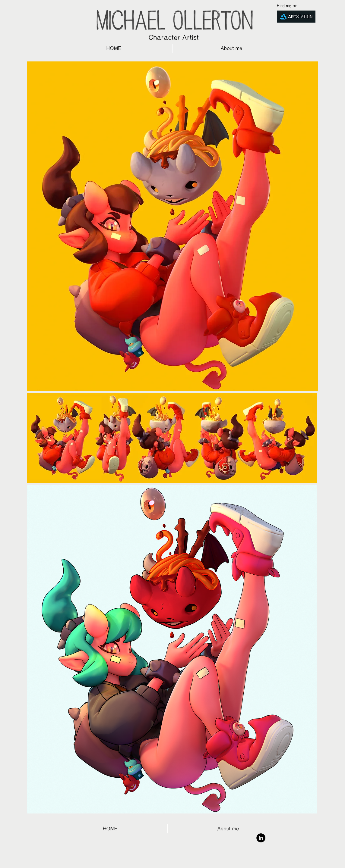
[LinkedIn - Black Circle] (261, 838)
